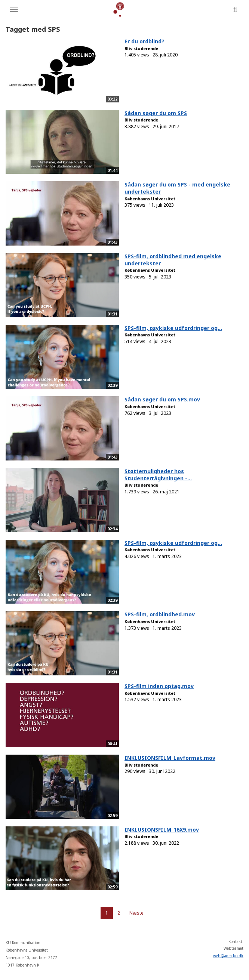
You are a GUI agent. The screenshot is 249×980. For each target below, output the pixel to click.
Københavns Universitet (150, 199)
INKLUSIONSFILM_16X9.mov (162, 830)
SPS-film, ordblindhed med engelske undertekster (173, 260)
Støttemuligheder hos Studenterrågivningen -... (158, 475)
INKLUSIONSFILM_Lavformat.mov (170, 758)
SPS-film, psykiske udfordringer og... (173, 328)
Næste (136, 913)
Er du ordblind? (145, 41)
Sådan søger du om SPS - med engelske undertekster (177, 188)
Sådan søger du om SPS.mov (162, 399)
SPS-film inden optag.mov (159, 686)
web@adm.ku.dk (228, 956)
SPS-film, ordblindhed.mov (160, 614)
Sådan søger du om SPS (156, 113)
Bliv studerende (141, 48)
